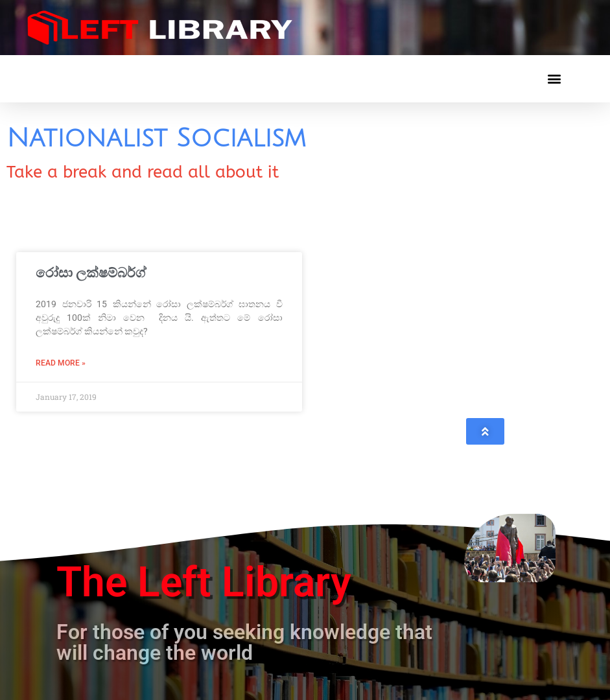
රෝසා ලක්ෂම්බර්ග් (91, 273)
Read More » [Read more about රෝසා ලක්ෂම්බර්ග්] (61, 363)
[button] (554, 79)
